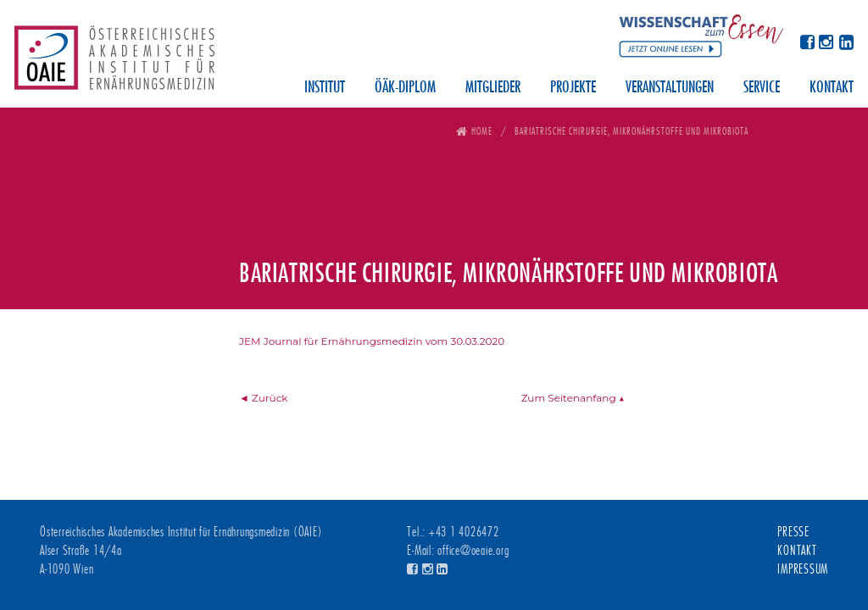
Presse (793, 532)
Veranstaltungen (670, 88)
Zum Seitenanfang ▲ (573, 398)
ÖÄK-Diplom (405, 88)
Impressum (803, 569)
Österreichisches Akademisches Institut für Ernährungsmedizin (114, 64)
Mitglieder (493, 88)
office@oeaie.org (473, 551)
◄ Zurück (264, 398)
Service (762, 88)
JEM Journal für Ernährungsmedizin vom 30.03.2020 (372, 341)
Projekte (573, 88)
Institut (325, 88)
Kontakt (832, 88)
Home (482, 131)
